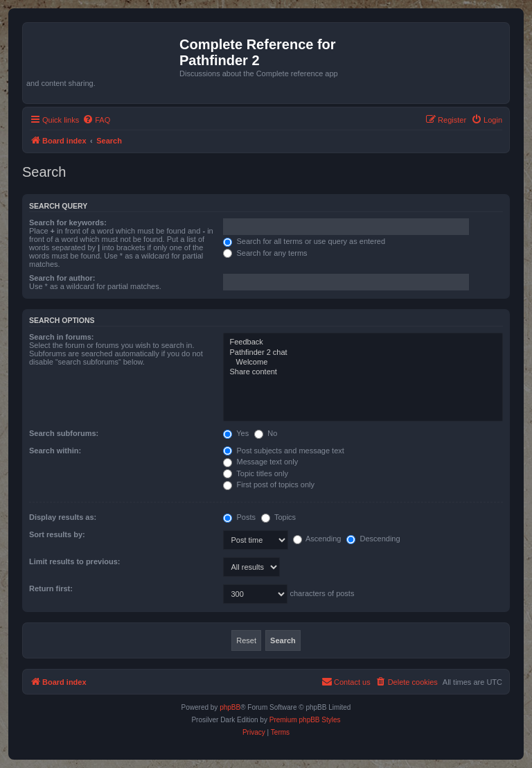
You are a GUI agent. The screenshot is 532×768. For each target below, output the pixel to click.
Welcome (363, 363)
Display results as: (63, 517)
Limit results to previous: (74, 561)
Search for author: (62, 278)
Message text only (260, 462)
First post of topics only (269, 485)
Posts (239, 517)
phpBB (230, 707)
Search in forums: (62, 337)
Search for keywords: (68, 222)
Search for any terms (265, 253)
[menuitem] (96, 120)
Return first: (51, 588)
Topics (278, 517)
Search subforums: (64, 433)
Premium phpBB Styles (305, 720)
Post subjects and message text (283, 451)
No (266, 433)
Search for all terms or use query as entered (304, 241)
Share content (363, 372)
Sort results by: (57, 534)
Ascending (317, 539)
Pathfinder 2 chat (363, 353)
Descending (373, 539)
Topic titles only (255, 473)
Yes (236, 433)
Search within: (55, 451)
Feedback (363, 342)
